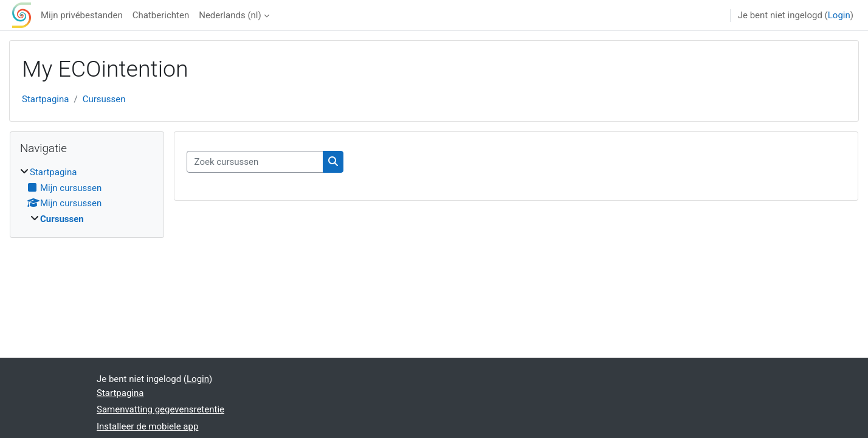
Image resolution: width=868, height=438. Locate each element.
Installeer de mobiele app (147, 426)
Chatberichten (161, 15)
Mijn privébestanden (82, 15)
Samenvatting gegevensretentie (160, 409)
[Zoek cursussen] (255, 162)
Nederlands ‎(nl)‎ (230, 15)
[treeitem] (87, 196)
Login (839, 15)
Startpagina (45, 99)
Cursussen (104, 99)
